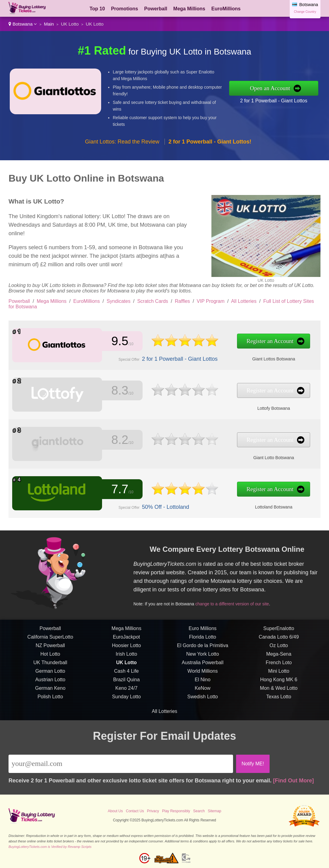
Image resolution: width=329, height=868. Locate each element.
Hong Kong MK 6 (279, 682)
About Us (115, 811)
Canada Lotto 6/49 (279, 639)
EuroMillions (226, 9)
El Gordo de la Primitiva (203, 648)
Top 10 (97, 9)
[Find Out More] (293, 781)
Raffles (182, 301)
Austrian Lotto (50, 682)
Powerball (156, 9)
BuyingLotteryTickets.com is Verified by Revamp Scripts (50, 847)
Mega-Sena (279, 656)
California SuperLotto (50, 639)
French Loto (279, 665)
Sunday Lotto (126, 699)
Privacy (153, 811)
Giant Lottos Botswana (268, 359)
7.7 (119, 489)
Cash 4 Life (127, 673)
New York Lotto (203, 656)
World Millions (202, 673)
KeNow (203, 690)
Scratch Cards (152, 301)
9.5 (119, 341)
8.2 (119, 440)
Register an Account (265, 341)
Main (49, 24)
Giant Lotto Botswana (268, 457)
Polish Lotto (50, 699)
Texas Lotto (279, 699)
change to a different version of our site (234, 603)
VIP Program (211, 301)
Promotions (124, 9)
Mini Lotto (279, 673)
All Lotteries (244, 301)
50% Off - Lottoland (163, 507)
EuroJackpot (127, 639)
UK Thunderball (50, 665)
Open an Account (270, 88)
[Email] (121, 764)
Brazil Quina (126, 682)
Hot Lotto (50, 656)
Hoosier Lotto (126, 648)
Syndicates (119, 301)
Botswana (23, 24)
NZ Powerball (50, 648)
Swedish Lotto (203, 699)
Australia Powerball (203, 665)
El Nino (203, 682)
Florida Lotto (203, 639)
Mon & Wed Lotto (279, 690)
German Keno (50, 690)
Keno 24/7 (127, 690)
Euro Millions (203, 631)
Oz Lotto (279, 648)
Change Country (305, 12)
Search (199, 811)
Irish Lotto (126, 656)
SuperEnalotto (279, 631)
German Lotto (50, 673)
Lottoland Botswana (268, 507)
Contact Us (135, 811)
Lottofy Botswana (268, 408)
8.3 (119, 391)
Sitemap (214, 811)
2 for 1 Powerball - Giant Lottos (274, 101)
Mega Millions (189, 9)
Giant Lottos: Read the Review (122, 142)
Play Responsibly (176, 811)
